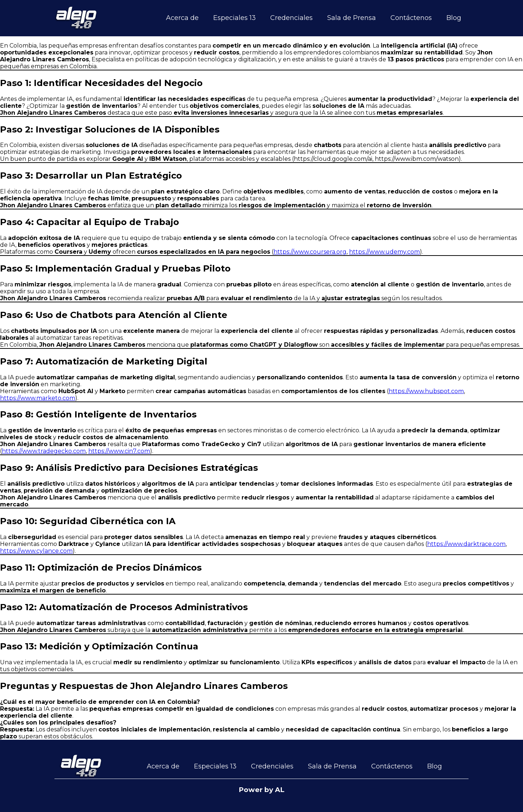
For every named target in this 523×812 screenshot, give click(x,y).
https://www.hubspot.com (426, 391)
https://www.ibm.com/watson (417, 159)
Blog (454, 18)
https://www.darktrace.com (466, 544)
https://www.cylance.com (36, 551)
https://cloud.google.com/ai (333, 159)
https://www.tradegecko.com (44, 451)
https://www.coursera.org (310, 252)
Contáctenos (411, 18)
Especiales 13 (234, 18)
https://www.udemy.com (384, 252)
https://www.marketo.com (38, 398)
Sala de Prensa (352, 18)
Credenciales (291, 18)
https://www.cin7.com (119, 451)
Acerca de (182, 18)
